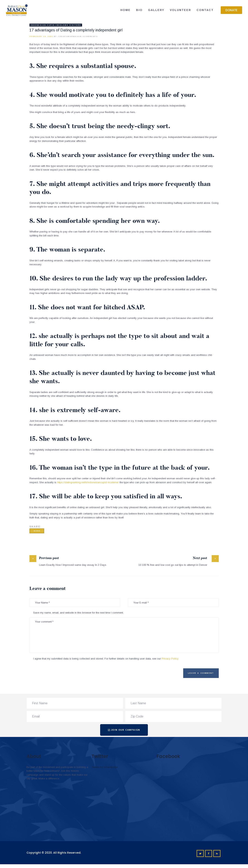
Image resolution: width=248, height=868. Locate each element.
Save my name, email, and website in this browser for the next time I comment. (78, 613)
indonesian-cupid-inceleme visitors (56, 25)
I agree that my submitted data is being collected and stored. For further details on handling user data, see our (106, 659)
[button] (231, 10)
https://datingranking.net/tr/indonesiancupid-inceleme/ (88, 482)
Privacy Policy (170, 659)
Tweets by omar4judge (105, 767)
